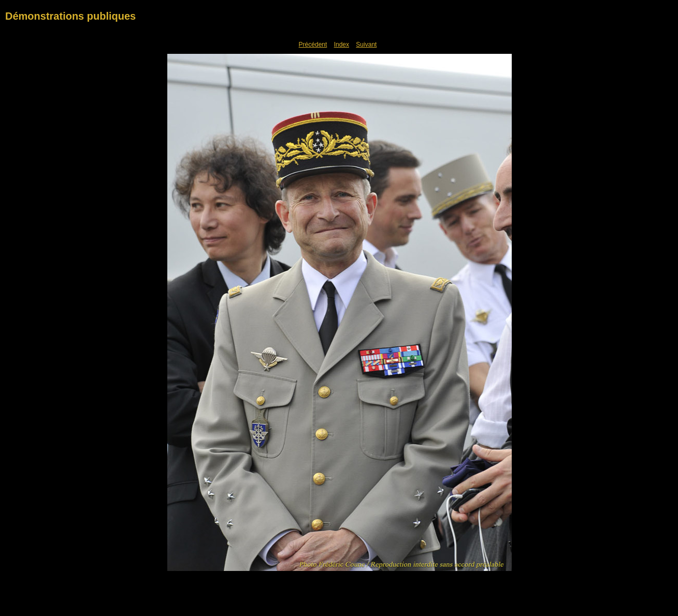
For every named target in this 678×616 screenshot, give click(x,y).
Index (342, 45)
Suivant (366, 45)
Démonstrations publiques (70, 16)
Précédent (313, 45)
